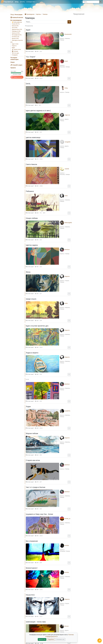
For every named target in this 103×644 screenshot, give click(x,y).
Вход (12, 14)
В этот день (15, 53)
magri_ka (67, 115)
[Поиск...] (91, 2)
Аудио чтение (15, 44)
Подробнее (51, 639)
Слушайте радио (16, 65)
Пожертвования (17, 77)
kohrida (67, 545)
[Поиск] (101, 2)
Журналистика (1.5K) (17, 29)
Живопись (68, 38)
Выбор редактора (17, 22)
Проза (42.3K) (15, 26)
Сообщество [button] (31, 2)
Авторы (22, 2)
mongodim (68, 142)
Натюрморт (63, 551)
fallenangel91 (68, 223)
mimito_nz (68, 519)
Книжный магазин (17, 17)
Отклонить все (60, 639)
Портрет (67, 281)
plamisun (67, 250)
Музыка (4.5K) (15, 38)
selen (66, 196)
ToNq (66, 88)
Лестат (67, 626)
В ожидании (15, 55)
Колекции (15, 51)
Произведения (30, 14)
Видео (13, 48)
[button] (80, 2)
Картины (38, 14)
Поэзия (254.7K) (16, 24)
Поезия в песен (16, 49)
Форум (13, 62)
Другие (67, 119)
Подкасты (14, 46)
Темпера (45, 14)
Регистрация (19, 15)
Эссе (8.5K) (15, 28)
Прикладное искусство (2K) (17, 41)
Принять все (42, 639)
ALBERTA (67, 411)
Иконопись (62, 67)
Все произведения (16, 20)
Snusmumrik (68, 34)
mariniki (67, 169)
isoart (66, 61)
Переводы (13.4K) (16, 31)
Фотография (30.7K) (17, 35)
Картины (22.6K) (16, 33)
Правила (13, 68)
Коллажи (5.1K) (16, 37)
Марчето (67, 276)
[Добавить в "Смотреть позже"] (69, 52)
